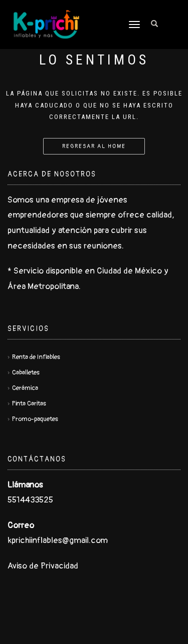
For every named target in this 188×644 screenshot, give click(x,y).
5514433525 (30, 500)
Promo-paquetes (35, 419)
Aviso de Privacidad (43, 566)
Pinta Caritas (29, 403)
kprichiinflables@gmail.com (58, 540)
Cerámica (25, 388)
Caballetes (26, 372)
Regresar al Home (94, 146)
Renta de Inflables (36, 357)
